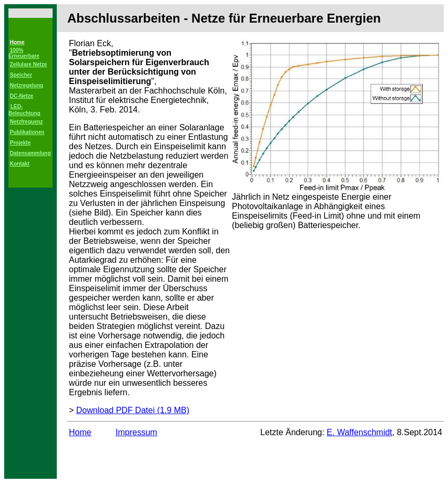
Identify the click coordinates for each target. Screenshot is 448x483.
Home (80, 432)
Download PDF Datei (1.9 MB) (133, 410)
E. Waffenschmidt (359, 432)
